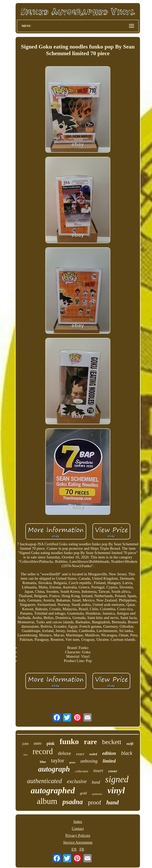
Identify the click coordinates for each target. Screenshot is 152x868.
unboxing (89, 761)
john (25, 744)
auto (38, 743)
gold (83, 793)
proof (94, 802)
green (72, 762)
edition (109, 753)
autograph (54, 769)
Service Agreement (78, 842)
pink (51, 743)
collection (82, 771)
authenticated (45, 781)
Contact (78, 828)
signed (117, 779)
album (47, 801)
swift (130, 744)
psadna (73, 802)
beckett (112, 742)
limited (109, 761)
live (25, 755)
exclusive (77, 781)
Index (78, 822)
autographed (53, 791)
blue (43, 762)
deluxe (64, 753)
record (43, 751)
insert (98, 771)
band (96, 782)
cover (113, 772)
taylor (58, 760)
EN (74, 849)
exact (80, 754)
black (127, 753)
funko (69, 741)
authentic (97, 794)
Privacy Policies (78, 835)
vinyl (116, 790)
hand (112, 802)
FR (82, 849)
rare (90, 742)
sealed (93, 754)
